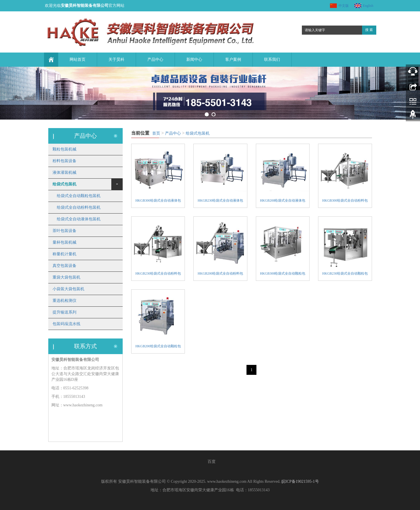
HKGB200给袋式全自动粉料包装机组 (220, 274)
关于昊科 (116, 59)
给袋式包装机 (198, 133)
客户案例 (233, 59)
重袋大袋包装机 (66, 277)
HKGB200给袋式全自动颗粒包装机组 (158, 347)
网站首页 (78, 59)
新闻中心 (194, 59)
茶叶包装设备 (64, 231)
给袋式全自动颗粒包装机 (79, 196)
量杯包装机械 (64, 242)
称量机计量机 (64, 254)
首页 (156, 133)
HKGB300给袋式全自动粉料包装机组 (345, 201)
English (368, 6)
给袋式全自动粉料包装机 (79, 207)
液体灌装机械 (64, 173)
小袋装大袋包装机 (68, 289)
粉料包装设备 (64, 161)
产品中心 (155, 59)
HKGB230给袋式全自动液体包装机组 (220, 201)
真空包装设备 (64, 266)
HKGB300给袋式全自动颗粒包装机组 (283, 274)
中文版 (344, 6)
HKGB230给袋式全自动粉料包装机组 (158, 274)
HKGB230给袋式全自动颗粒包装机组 (345, 274)
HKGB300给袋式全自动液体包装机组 (158, 201)
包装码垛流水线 (66, 324)
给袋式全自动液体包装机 (79, 219)
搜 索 (369, 30)
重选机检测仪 (64, 301)
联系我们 (272, 59)
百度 (212, 462)
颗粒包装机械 (64, 149)
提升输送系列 (64, 312)
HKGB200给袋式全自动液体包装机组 (283, 201)
